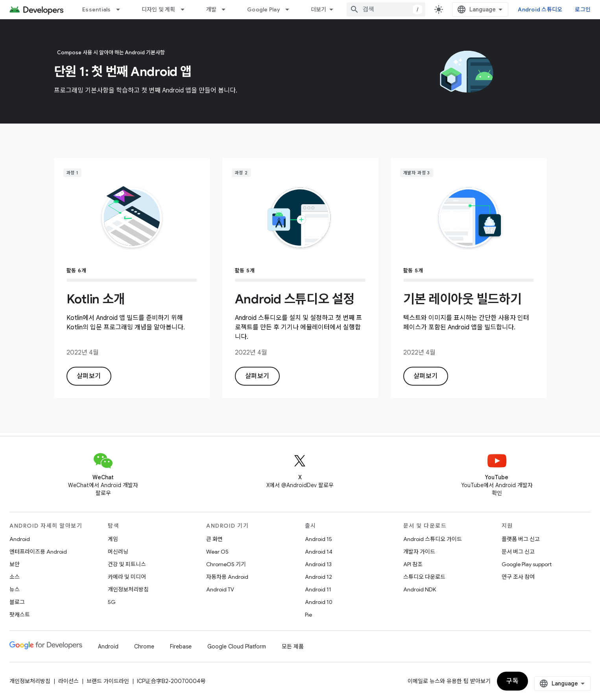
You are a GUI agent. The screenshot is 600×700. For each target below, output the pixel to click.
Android (20, 539)
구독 (512, 681)
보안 (15, 564)
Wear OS (217, 552)
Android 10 (319, 602)
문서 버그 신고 (518, 552)
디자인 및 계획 (159, 9)
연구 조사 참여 (518, 577)
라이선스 (68, 681)
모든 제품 (293, 646)
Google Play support (527, 564)
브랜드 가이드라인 (108, 681)
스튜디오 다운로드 (424, 577)
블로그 (17, 602)
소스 (15, 577)
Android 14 (319, 552)
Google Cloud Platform (237, 646)
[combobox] (386, 9)
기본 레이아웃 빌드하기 (462, 299)
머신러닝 (118, 552)
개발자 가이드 (419, 552)
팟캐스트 (20, 615)
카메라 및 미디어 (127, 577)
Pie (308, 615)
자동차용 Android (227, 577)
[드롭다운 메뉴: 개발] (227, 9)
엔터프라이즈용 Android (38, 552)
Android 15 (318, 539)
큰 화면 (214, 539)
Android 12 (318, 577)
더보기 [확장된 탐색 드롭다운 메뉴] (319, 9)
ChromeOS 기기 (226, 564)
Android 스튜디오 (540, 9)
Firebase (181, 646)
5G (112, 602)
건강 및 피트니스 (127, 564)
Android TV (220, 589)
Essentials (97, 9)
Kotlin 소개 (96, 299)
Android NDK (420, 589)
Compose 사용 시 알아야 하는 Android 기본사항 (111, 53)
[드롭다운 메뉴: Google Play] (291, 9)
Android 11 (318, 589)
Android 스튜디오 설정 (295, 299)
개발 (211, 9)
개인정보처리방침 (128, 589)
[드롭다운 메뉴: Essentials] (122, 9)
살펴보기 (89, 376)
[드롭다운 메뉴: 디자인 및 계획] (186, 9)
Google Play (264, 9)
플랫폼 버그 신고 (521, 539)
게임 (113, 539)
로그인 (583, 9)
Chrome (144, 646)
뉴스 (15, 589)
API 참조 (413, 564)
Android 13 (318, 564)
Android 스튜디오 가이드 (433, 539)
